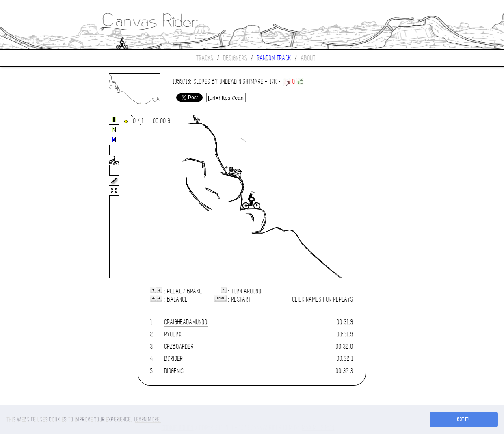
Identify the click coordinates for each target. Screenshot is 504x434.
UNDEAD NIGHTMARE (242, 81)
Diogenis (174, 371)
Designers (235, 58)
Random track (274, 58)
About (308, 58)
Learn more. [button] (148, 419)
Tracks (205, 58)
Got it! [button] (464, 419)
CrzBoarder (179, 346)
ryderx (173, 334)
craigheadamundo (186, 322)
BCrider (174, 359)
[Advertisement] (34, 197)
